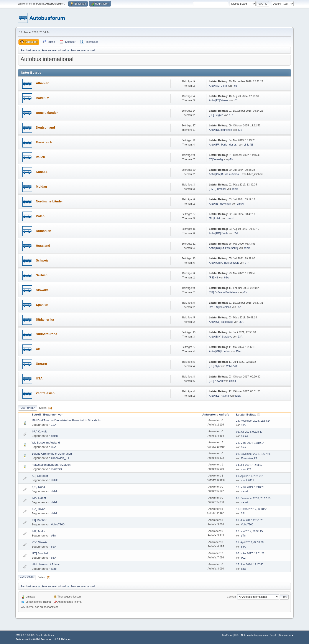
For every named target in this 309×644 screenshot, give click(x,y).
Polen (40, 216)
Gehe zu (231, 597)
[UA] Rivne (38, 509)
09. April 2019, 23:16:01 (250, 476)
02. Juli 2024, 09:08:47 (249, 432)
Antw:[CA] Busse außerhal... (225, 174)
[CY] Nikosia (39, 542)
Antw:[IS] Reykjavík (220, 204)
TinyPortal (227, 635)
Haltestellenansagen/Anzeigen (51, 465)
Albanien (43, 83)
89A (54, 447)
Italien (40, 157)
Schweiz (42, 260)
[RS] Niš (214, 278)
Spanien (42, 305)
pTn (236, 100)
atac (54, 569)
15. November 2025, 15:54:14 (253, 421)
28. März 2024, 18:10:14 (250, 443)
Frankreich (44, 142)
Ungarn (41, 364)
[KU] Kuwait (39, 431)
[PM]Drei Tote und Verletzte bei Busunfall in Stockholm (66, 420)
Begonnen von (53, 415)
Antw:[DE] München (220, 130)
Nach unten (27, 408)
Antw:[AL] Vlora (218, 86)
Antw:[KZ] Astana (219, 396)
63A (226, 278)
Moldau (41, 187)
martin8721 (248, 480)
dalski (235, 189)
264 (243, 513)
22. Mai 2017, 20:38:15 (249, 531)
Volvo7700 (232, 366)
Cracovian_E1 (60, 458)
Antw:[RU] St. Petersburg (224, 248)
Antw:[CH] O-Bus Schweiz (224, 263)
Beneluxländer (47, 113)
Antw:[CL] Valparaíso (221, 322)
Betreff (36, 415)
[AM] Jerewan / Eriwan (46, 564)
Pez (235, 86)
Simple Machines (45, 635)
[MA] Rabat (39, 498)
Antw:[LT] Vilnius (219, 100)
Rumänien (44, 231)
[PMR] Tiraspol (218, 189)
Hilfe (237, 635)
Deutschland (45, 127)
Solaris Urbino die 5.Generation (52, 454)
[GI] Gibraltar (40, 476)
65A (236, 233)
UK (38, 349)
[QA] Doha (38, 487)
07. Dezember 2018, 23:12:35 (253, 498)
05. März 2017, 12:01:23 (250, 553)
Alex (243, 447)
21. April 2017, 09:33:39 (250, 542)
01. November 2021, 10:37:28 (253, 454)
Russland (43, 246)
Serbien (42, 275)
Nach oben (27, 577)
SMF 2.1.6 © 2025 (25, 635)
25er (238, 351)
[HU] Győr (215, 366)
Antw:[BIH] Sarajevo (221, 337)
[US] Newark (216, 381)
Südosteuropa (47, 334)
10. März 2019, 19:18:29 (250, 487)
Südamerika (45, 320)
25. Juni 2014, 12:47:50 (250, 565)
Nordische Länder (49, 201)
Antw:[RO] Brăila (219, 233)
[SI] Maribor (39, 520)
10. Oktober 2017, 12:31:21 (252, 509)
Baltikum (43, 98)
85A (239, 307)
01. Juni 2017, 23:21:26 (250, 520)
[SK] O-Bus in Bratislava (223, 292)
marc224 (57, 469)
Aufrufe (224, 415)
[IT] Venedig (216, 159)
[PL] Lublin (215, 219)
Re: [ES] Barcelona (220, 307)
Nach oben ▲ (286, 635)
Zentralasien (45, 393)
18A (54, 425)
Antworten (209, 415)
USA (39, 378)
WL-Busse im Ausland (46, 443)
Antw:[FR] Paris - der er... (224, 145)
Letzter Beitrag (248, 415)
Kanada (42, 172)
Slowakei (43, 290)
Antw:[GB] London (219, 351)
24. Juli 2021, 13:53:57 (249, 465)
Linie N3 (248, 145)
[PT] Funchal (40, 553)
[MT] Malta (38, 531)
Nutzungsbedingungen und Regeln (259, 635)
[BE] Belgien (216, 115)
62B (240, 130)
